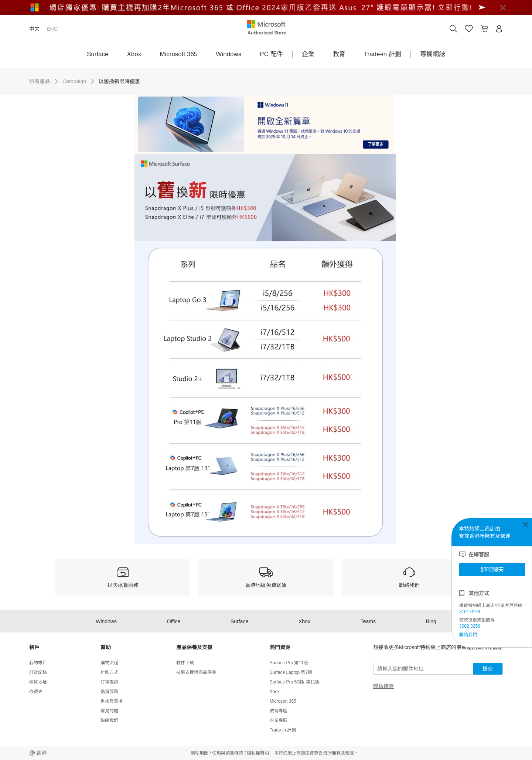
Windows (229, 54)
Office (174, 621)
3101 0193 (470, 612)
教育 (339, 54)
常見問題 (109, 711)
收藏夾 (36, 692)
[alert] (266, 7)
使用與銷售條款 (228, 753)
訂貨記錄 (38, 672)
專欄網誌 (433, 54)
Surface (98, 54)
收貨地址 (38, 682)
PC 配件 (271, 54)
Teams (368, 621)
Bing (431, 621)
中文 (34, 29)
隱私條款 (383, 686)
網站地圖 (199, 753)
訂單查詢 (109, 682)
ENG (52, 29)
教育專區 (279, 711)
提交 (488, 669)
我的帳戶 (38, 663)
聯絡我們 (468, 635)
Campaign (74, 81)
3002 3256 (470, 626)
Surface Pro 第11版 (289, 663)
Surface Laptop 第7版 (291, 672)
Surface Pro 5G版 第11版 (295, 682)
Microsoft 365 (178, 54)
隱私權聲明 (258, 753)
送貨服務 (109, 692)
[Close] (503, 7)
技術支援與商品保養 (196, 672)
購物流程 (109, 663)
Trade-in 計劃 (383, 54)
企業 (308, 54)
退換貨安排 (112, 701)
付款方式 (109, 672)
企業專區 (279, 720)
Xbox (134, 54)
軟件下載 (185, 663)
